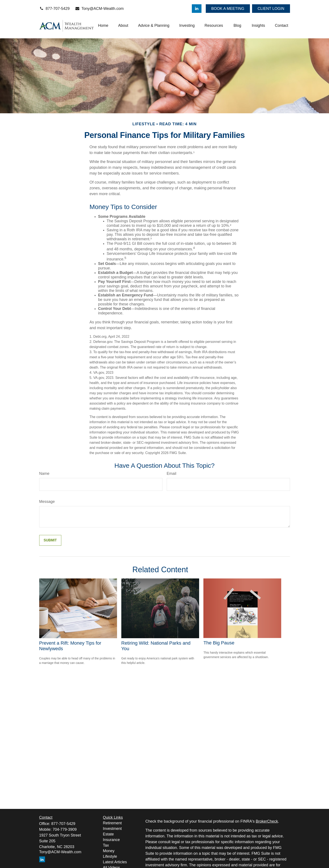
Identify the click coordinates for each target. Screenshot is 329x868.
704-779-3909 (65, 829)
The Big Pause (219, 643)
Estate (108, 834)
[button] (103, 26)
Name (44, 474)
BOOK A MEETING (228, 9)
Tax (106, 845)
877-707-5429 (54, 9)
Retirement (112, 823)
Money (109, 851)
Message (47, 502)
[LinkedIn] (197, 9)
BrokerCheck (267, 821)
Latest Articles (115, 862)
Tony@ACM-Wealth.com (99, 9)
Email (172, 474)
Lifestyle (110, 856)
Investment (112, 829)
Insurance (111, 840)
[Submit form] (50, 540)
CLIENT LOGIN (271, 9)
